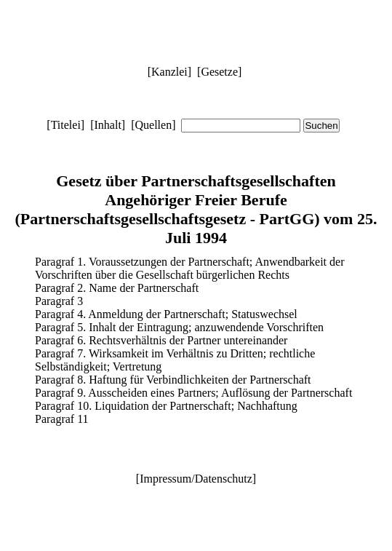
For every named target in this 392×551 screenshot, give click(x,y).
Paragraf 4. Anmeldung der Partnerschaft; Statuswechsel (166, 314)
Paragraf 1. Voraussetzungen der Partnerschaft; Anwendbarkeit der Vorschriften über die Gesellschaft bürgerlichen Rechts (189, 268)
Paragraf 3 (59, 301)
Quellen (153, 125)
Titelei (66, 125)
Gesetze (219, 72)
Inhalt (108, 125)
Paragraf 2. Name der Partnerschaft (117, 288)
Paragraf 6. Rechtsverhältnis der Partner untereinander (161, 340)
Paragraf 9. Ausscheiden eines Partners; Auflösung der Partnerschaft (193, 393)
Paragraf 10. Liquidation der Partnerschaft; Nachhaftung (166, 406)
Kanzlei (169, 72)
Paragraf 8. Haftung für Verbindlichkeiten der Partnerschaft (173, 380)
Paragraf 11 (62, 419)
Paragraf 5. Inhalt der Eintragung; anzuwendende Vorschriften (179, 327)
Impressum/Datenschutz (196, 479)
